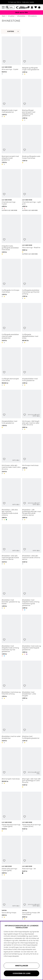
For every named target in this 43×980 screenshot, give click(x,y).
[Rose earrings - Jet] (32, 856)
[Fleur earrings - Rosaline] (32, 235)
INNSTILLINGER (22, 966)
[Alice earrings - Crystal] (11, 56)
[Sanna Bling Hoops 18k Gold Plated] (32, 900)
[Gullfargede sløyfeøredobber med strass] (32, 323)
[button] (33, 7)
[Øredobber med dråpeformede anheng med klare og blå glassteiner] (32, 590)
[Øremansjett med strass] (11, 768)
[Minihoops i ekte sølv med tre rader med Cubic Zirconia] (11, 454)
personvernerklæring (12, 954)
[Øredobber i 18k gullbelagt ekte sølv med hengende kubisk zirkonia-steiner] (32, 500)
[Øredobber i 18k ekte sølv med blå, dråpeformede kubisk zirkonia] (11, 500)
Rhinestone (32, 16)
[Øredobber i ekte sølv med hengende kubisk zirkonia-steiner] (11, 545)
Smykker (11, 16)
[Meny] (4, 7)
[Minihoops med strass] (32, 454)
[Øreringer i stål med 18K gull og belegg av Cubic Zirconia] (32, 768)
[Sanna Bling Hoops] (11, 900)
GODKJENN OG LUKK (22, 973)
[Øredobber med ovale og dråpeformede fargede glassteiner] (32, 636)
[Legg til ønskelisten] (4, 61)
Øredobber (21, 16)
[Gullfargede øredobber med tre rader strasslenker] (11, 323)
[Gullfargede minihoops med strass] (11, 279)
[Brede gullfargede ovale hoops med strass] (32, 145)
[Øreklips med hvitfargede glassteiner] (32, 725)
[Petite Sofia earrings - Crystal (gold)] (11, 856)
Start (4, 16)
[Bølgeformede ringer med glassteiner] (11, 100)
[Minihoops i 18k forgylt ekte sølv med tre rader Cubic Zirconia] (32, 410)
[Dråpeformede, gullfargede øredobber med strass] (11, 235)
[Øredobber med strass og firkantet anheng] (11, 681)
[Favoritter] (36, 7)
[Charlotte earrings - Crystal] (11, 190)
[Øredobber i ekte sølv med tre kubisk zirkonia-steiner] (32, 545)
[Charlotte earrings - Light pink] (32, 190)
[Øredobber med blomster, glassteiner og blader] (11, 590)
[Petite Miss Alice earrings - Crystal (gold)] (11, 812)
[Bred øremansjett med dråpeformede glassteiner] (11, 145)
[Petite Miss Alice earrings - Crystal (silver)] (32, 812)
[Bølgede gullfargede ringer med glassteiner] (32, 56)
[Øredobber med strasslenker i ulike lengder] (32, 681)
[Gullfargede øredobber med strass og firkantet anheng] (32, 279)
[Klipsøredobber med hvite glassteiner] (32, 367)
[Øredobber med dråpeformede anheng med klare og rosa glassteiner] (11, 636)
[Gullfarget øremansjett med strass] (11, 367)
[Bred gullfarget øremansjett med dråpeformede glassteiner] (32, 100)
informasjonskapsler (11, 956)
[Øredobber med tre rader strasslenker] (11, 725)
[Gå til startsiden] (22, 7)
